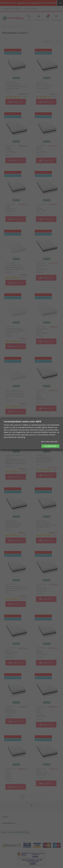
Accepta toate (50, 446)
